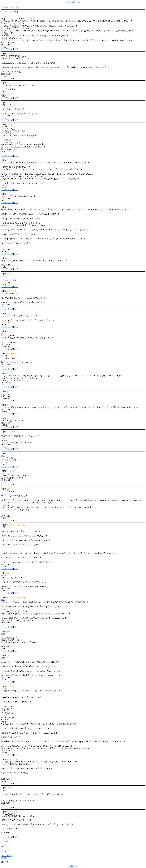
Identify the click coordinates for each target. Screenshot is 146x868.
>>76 (3, 456)
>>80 (3, 575)
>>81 (3, 600)
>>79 (3, 527)
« (3, 12)
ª (2, 842)
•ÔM (4, 7)
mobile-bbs (73, 866)
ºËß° (16, 49)
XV (11, 7)
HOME (14, 12)
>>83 (3, 658)
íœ (4, 49)
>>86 (3, 790)
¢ (16, 7)
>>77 (3, 473)
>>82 (3, 634)
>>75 (3, 434)
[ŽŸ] (6, 842)
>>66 (3, 276)
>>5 (2, 280)
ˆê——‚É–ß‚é (7, 856)
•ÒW (10, 49)
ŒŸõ (8, 12)
